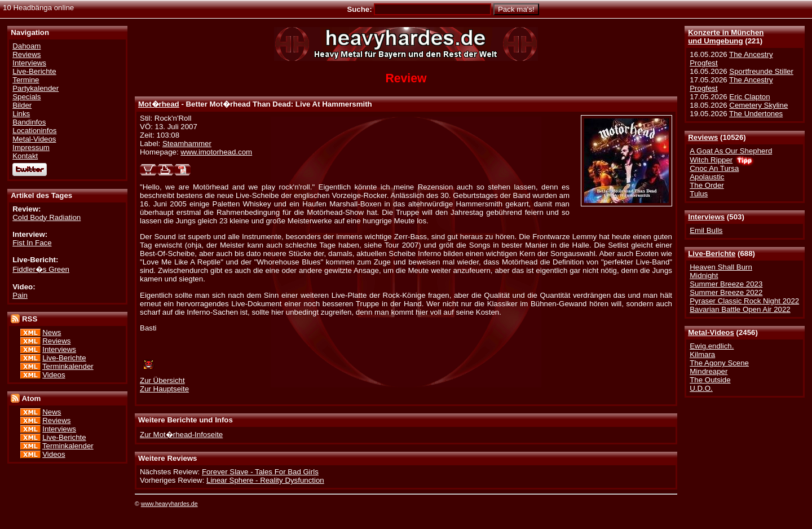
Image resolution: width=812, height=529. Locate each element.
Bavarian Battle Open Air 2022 (740, 309)
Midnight (704, 275)
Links (21, 114)
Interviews (706, 217)
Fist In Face (32, 243)
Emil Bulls (706, 230)
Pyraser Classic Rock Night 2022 (744, 301)
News (52, 332)
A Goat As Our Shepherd (731, 151)
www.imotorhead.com (216, 152)
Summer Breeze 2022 (726, 292)
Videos (54, 375)
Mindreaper (709, 371)
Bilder (22, 105)
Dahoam (27, 46)
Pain (20, 295)
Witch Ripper (711, 160)
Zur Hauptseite (164, 389)
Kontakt (25, 156)
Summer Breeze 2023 (726, 284)
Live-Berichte (712, 254)
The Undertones (756, 114)
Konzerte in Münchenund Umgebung (726, 37)
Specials (27, 97)
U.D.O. (701, 388)
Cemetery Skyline (758, 105)
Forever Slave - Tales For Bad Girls (260, 472)
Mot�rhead (159, 104)
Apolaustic (707, 177)
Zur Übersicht (162, 380)
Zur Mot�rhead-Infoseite (181, 435)
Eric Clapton (749, 97)
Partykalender (36, 88)
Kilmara (702, 354)
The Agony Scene (719, 363)
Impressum (31, 147)
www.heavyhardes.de (169, 504)
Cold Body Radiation (47, 217)
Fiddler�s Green (41, 269)
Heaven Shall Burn (721, 267)
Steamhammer (187, 144)
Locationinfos (34, 131)
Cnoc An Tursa (714, 168)
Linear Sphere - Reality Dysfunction (265, 480)
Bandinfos (29, 122)
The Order (707, 185)
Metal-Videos (711, 332)
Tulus (699, 194)
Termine (26, 80)
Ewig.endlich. (712, 346)
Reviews (703, 137)
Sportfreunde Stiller (761, 71)
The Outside (710, 380)
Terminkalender (68, 366)
